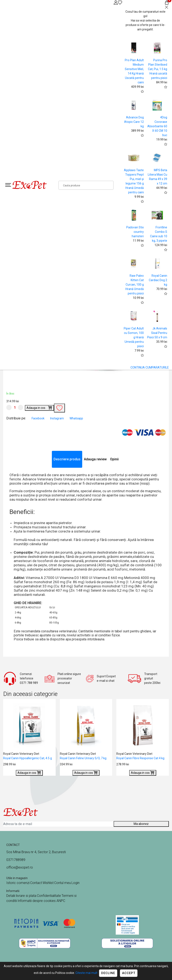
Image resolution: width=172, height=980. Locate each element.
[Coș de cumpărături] (167, 2)
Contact (36, 883)
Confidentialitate (49, 896)
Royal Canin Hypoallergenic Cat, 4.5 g (28, 758)
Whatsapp (76, 418)
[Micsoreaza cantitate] (9, 407)
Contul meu (62, 883)
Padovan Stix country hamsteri (135, 232)
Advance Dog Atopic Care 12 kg (134, 122)
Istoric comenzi (18, 883)
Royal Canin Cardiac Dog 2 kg (158, 280)
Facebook (38, 418)
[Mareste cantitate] (21, 407)
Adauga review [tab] (95, 459)
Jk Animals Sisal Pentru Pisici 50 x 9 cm (157, 333)
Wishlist (48, 883)
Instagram (57, 418)
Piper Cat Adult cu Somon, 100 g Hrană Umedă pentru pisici (134, 337)
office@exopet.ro (20, 867)
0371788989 (16, 860)
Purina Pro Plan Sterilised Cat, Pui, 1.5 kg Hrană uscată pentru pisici (158, 69)
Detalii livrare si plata (21, 896)
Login (75, 883)
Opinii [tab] (114, 459)
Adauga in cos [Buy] (39, 407)
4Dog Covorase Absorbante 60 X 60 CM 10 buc (157, 126)
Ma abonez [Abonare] (141, 824)
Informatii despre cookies (37, 901)
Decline (108, 973)
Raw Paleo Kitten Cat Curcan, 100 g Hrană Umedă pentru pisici (135, 285)
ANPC (61, 901)
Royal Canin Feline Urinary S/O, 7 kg (83, 758)
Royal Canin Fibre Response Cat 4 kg (140, 758)
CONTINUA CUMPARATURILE (150, 367)
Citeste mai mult (86, 973)
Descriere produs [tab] (67, 459)
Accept (129, 973)
